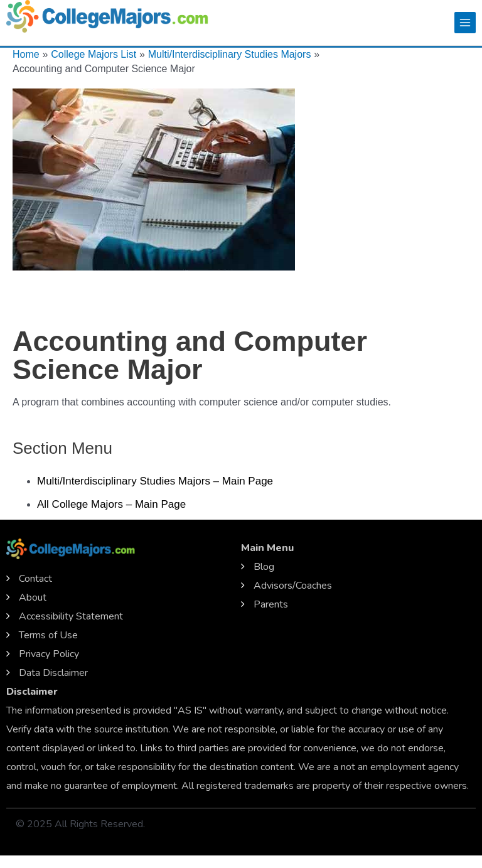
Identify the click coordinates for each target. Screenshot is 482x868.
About (33, 597)
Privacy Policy (49, 654)
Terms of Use (48, 635)
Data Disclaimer (53, 673)
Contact (35, 579)
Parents (271, 604)
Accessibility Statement (71, 616)
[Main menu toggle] (465, 23)
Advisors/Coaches (293, 586)
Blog (264, 567)
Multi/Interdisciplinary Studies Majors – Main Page (155, 481)
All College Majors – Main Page (111, 504)
